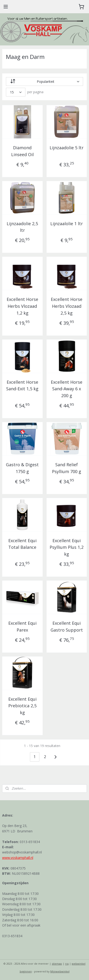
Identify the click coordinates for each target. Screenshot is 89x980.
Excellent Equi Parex (22, 626)
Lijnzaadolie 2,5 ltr (22, 227)
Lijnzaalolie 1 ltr (67, 224)
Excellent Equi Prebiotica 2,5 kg (22, 706)
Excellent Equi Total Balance (22, 544)
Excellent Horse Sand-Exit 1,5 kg (22, 385)
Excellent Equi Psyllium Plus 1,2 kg (67, 547)
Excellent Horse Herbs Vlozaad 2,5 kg (67, 306)
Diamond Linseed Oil (22, 151)
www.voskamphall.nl (18, 858)
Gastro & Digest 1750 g (22, 468)
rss (67, 964)
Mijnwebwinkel (60, 971)
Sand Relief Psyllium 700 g (67, 468)
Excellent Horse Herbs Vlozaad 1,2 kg (22, 306)
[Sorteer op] (45, 81)
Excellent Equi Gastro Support (67, 626)
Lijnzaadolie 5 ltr (67, 148)
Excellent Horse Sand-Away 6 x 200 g (67, 389)
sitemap (57, 964)
